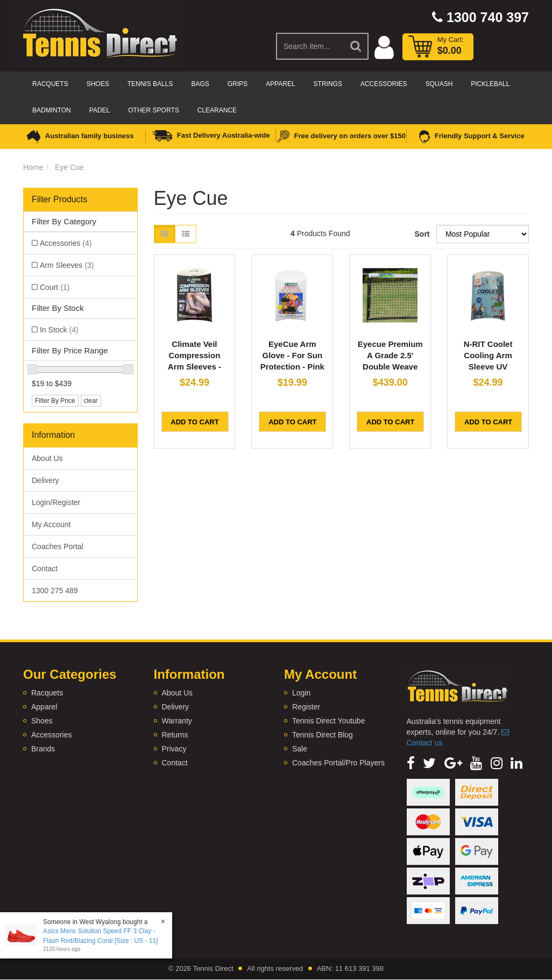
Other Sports (153, 110)
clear (91, 401)
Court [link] (55, 287)
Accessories (384, 84)
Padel (100, 110)
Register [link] (306, 707)
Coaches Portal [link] (58, 546)
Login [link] (301, 693)
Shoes (98, 84)
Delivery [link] (45, 480)
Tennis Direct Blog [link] (323, 735)
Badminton (52, 110)
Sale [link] (300, 749)
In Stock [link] (59, 330)
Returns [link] (175, 735)
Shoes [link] (42, 721)
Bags (200, 84)
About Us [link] (47, 458)
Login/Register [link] (56, 502)
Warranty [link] (177, 721)
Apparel (280, 84)
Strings (328, 84)
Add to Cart (194, 422)
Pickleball (490, 84)
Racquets (50, 84)
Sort (422, 234)
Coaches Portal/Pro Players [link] (338, 763)
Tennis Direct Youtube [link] (328, 721)
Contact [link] (45, 569)
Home (33, 167)
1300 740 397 (480, 17)
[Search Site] (356, 46)
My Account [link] (51, 524)
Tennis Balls (150, 84)
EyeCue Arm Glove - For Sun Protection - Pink (292, 355)
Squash (439, 84)
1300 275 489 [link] (55, 591)
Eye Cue (69, 167)
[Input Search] (310, 46)
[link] (411, 763)
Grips (238, 84)
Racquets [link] (47, 693)
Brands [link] (43, 749)
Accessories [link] (66, 243)
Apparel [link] (44, 707)
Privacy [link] (174, 749)
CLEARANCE (217, 110)
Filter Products (59, 199)
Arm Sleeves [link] (67, 265)
